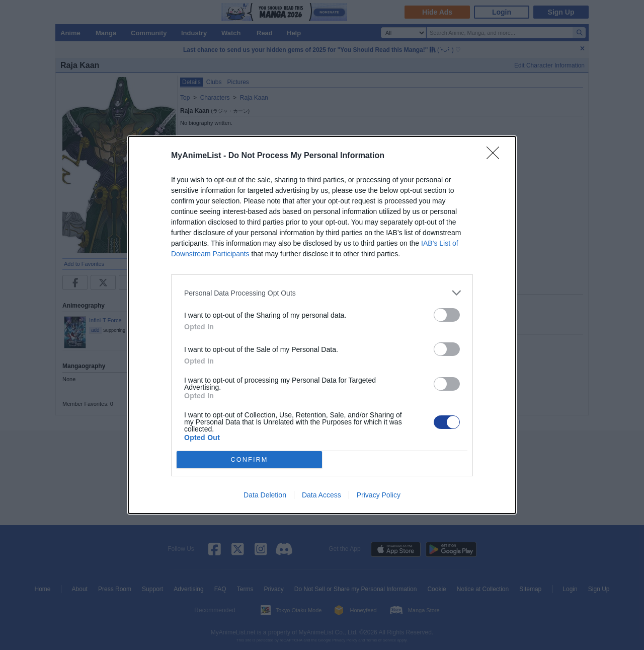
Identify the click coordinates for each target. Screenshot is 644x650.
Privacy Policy (379, 495)
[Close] (496, 156)
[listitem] (322, 293)
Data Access (321, 495)
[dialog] (322, 325)
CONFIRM (249, 460)
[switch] (447, 315)
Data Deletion (265, 495)
